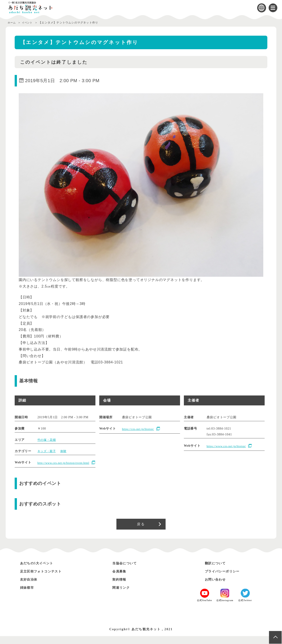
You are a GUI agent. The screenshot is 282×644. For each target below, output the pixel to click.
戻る (141, 531)
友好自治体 (30, 587)
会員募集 (121, 579)
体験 (65, 451)
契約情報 (121, 587)
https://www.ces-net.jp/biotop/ (228, 446)
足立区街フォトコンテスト (45, 579)
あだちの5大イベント (40, 571)
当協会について (127, 571)
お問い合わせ (217, 587)
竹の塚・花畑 (47, 440)
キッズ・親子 (47, 451)
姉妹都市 (28, 595)
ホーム (12, 23)
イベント (29, 23)
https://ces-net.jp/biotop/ (140, 429)
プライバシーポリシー (226, 579)
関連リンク (123, 595)
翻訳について (217, 571)
